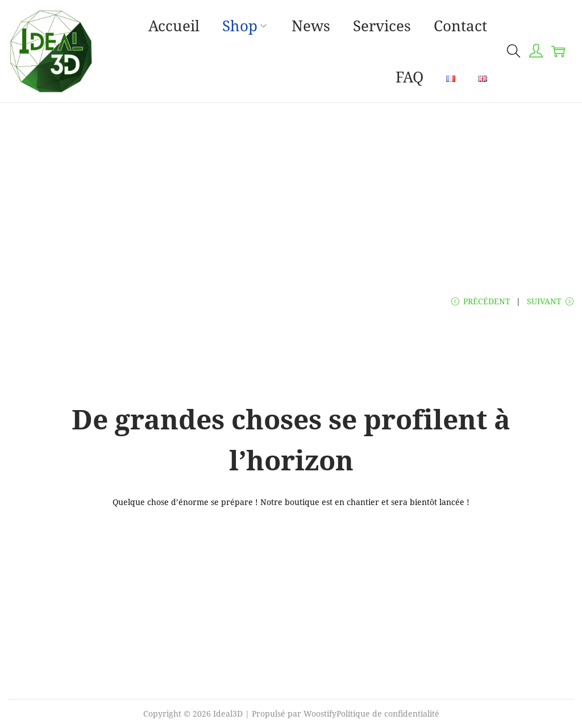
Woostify (320, 713)
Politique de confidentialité (388, 713)
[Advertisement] (291, 188)
